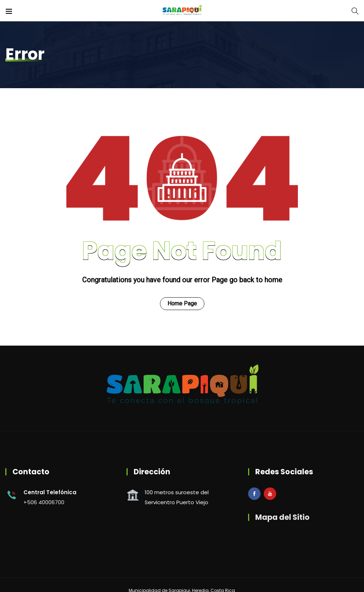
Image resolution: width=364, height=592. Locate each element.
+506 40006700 (44, 502)
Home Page (182, 303)
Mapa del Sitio (282, 517)
